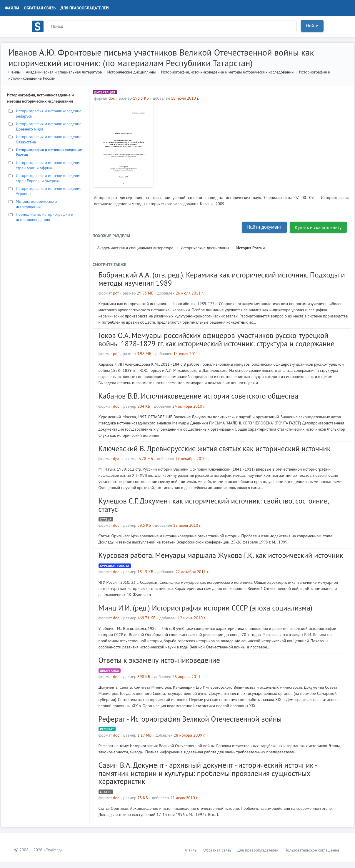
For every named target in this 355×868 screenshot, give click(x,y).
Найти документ (264, 227)
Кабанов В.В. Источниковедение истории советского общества (199, 396)
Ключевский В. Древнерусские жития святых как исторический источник (215, 449)
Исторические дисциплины (132, 72)
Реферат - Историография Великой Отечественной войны (190, 719)
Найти (312, 26)
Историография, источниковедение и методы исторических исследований (227, 72)
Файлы (12, 8)
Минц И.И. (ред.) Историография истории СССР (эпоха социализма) (205, 608)
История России (251, 248)
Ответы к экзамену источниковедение (159, 660)
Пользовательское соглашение (312, 850)
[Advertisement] (253, 145)
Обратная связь (40, 8)
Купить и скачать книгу (318, 227)
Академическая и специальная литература (64, 72)
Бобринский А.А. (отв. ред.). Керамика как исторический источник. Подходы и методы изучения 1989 (222, 279)
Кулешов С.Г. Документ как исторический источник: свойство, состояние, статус (214, 505)
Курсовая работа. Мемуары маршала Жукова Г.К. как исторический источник (221, 555)
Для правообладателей (84, 8)
